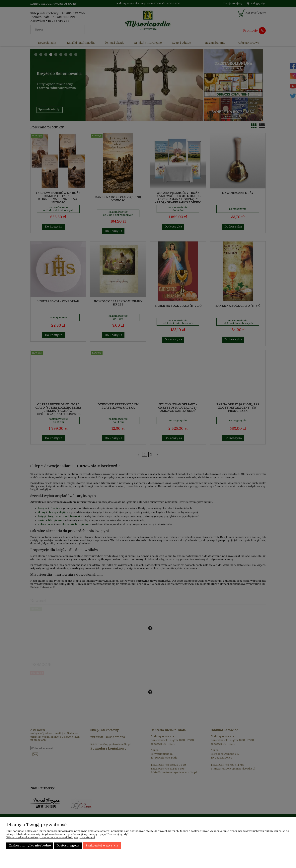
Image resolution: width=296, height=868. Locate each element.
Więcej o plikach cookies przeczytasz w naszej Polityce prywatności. (51, 837)
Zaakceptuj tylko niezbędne (30, 846)
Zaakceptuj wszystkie (102, 846)
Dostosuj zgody (68, 846)
